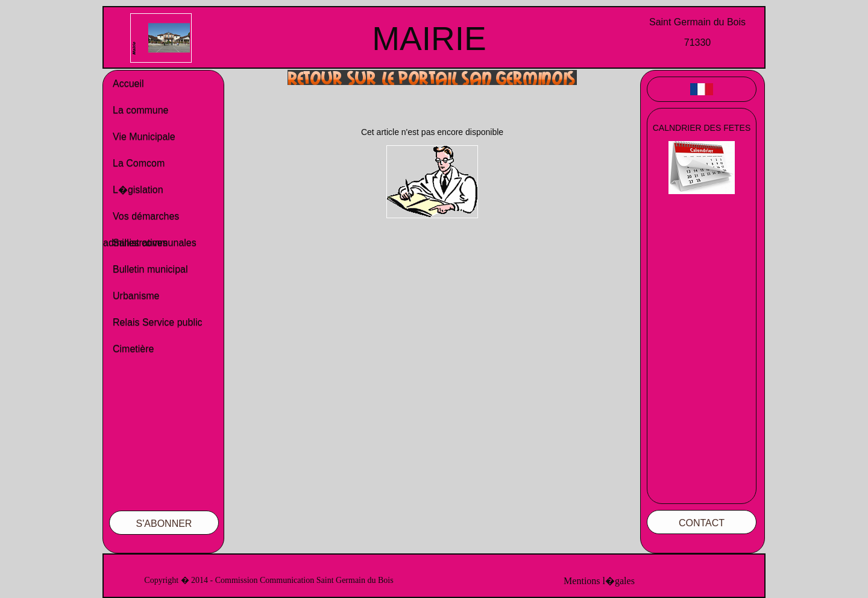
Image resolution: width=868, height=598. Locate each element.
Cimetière (133, 349)
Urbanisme (136, 296)
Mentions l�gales (599, 581)
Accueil (128, 83)
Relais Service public (158, 322)
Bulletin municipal (150, 269)
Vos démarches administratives (141, 220)
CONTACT (702, 523)
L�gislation (138, 190)
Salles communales (155, 243)
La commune (141, 110)
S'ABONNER (164, 524)
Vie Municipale (144, 137)
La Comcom (139, 163)
